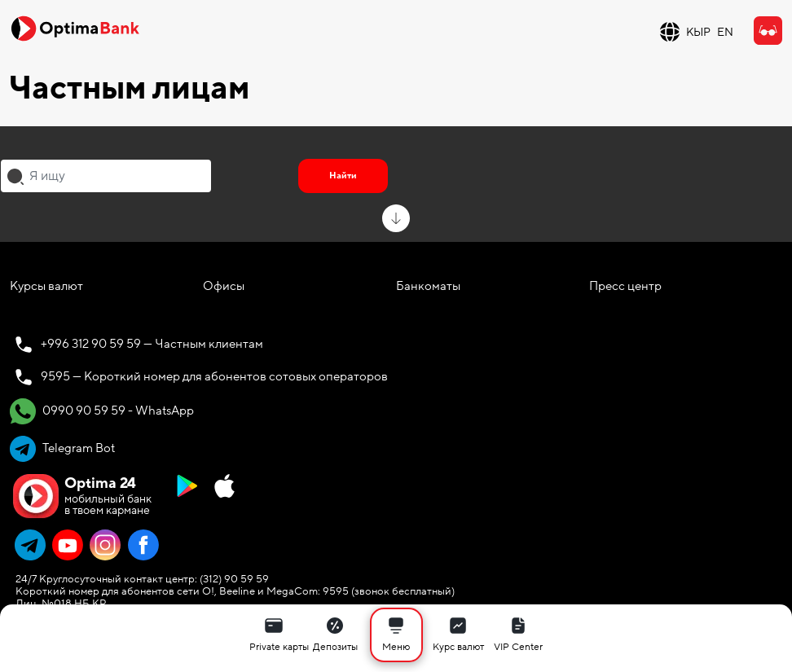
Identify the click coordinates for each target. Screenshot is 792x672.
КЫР (698, 32)
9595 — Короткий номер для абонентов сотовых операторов (214, 376)
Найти (343, 176)
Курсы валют (46, 286)
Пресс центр (625, 286)
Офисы (224, 286)
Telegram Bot (62, 449)
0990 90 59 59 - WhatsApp (102, 411)
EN (725, 32)
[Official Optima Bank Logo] (75, 28)
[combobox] (106, 176)
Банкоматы (428, 286)
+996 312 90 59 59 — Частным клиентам (152, 344)
